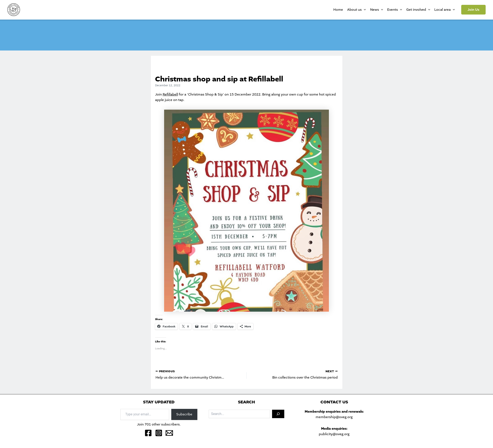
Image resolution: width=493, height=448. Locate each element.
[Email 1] (169, 433)
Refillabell (170, 94)
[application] (364, 10)
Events (395, 10)
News (377, 10)
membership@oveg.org (334, 417)
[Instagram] (159, 433)
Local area (445, 10)
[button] (473, 10)
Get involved (418, 10)
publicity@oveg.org (334, 434)
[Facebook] (148, 433)
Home (338, 10)
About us (357, 10)
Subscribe (184, 414)
